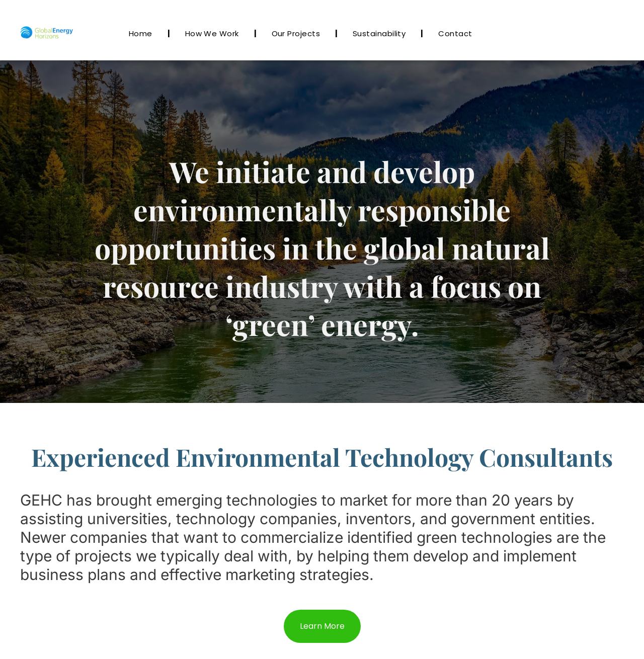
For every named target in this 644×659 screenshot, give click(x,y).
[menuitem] (142, 33)
